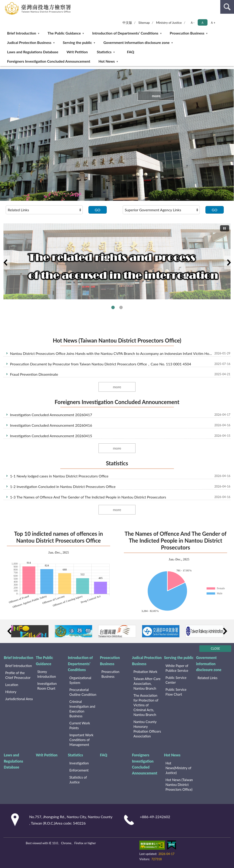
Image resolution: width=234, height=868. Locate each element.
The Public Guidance (64, 33)
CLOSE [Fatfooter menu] (215, 648)
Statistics (104, 52)
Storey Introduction (47, 674)
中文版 (127, 23)
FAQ (130, 52)
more (156, 96)
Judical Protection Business (29, 42)
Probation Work (145, 672)
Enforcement (79, 770)
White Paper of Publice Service (177, 668)
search (227, 7)
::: (4, 3)
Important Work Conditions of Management (81, 740)
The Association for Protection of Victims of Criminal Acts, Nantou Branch (146, 705)
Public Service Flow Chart (176, 692)
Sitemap (144, 23)
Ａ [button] (202, 23)
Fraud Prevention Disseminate (34, 374)
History (11, 692)
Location (12, 685)
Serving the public (77, 42)
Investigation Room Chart (47, 686)
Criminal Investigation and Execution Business (82, 709)
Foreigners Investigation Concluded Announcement (49, 61)
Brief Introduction (22, 33)
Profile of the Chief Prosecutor (18, 675)
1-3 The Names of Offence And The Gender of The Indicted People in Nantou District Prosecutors (88, 497)
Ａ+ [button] (213, 23)
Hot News (107, 61)
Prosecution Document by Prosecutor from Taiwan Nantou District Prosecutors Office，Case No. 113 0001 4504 (101, 364)
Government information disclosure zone (136, 42)
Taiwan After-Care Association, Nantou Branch (147, 683)
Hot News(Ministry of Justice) (178, 768)
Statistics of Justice (78, 780)
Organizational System (80, 680)
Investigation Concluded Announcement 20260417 (51, 415)
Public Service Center (176, 680)
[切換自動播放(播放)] (225, 228)
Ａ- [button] (192, 23)
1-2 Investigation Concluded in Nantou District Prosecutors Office (63, 486)
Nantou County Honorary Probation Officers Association (147, 729)
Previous (5, 263)
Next (229, 263)
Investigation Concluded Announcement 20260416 (51, 425)
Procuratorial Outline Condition (83, 692)
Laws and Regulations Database (33, 52)
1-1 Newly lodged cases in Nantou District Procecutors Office (59, 476)
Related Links (208, 678)
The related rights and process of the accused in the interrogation (113, 307)
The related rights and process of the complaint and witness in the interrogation (121, 307)
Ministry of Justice (169, 23)
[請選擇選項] (44, 210)
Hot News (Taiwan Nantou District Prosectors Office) (117, 340)
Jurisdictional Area (19, 699)
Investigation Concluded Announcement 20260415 (51, 436)
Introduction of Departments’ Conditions (125, 33)
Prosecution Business (187, 33)
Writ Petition (77, 52)
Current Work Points (80, 725)
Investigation (79, 763)
